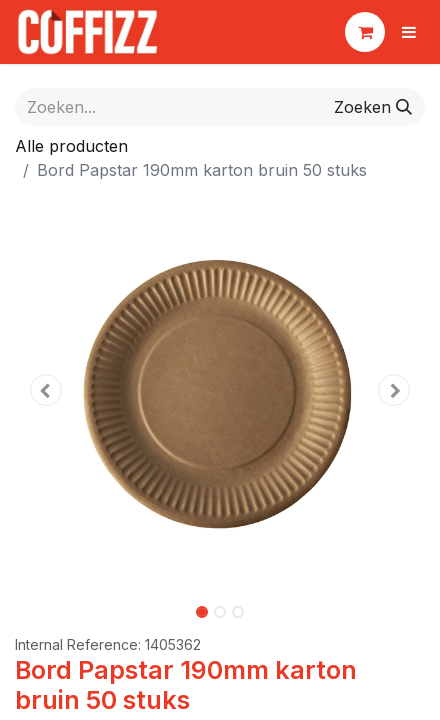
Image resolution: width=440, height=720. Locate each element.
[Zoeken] (373, 107)
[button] (46, 390)
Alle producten (71, 146)
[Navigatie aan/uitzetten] (409, 32)
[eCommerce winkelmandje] (365, 32)
